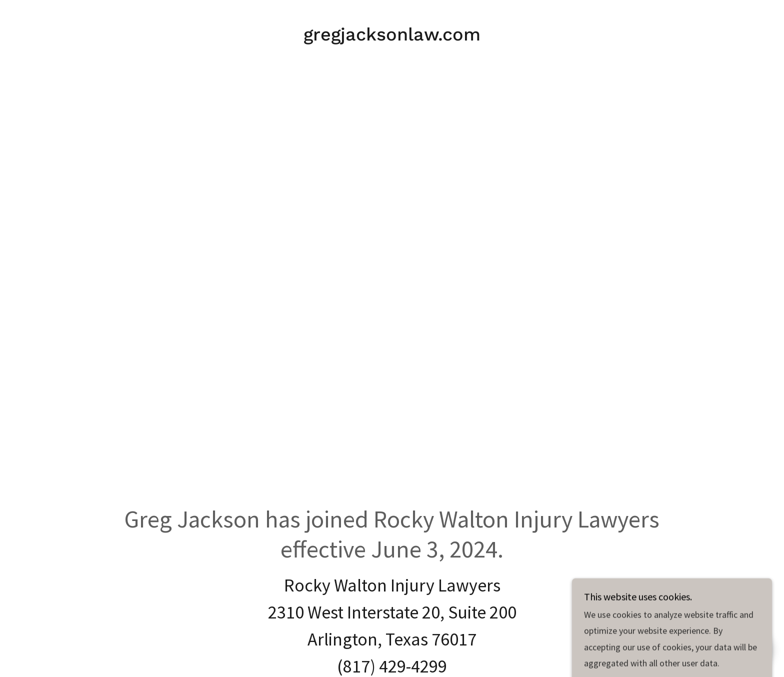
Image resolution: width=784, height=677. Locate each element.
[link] (392, 37)
